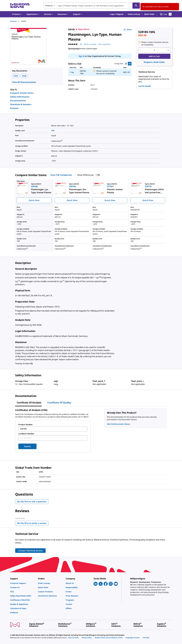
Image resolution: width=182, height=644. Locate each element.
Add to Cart (154, 56)
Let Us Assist (145, 86)
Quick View (34, 200)
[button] (117, 14)
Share (128, 29)
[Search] (136, 6)
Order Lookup (134, 14)
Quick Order (149, 14)
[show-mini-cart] (166, 14)
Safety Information (20, 97)
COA (16, 76)
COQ (24, 76)
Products (13, 21)
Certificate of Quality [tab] (59, 402)
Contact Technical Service (30, 551)
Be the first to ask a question (32, 502)
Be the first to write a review (33, 524)
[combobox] (92, 6)
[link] (23, 583)
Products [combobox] (49, 6)
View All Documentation (24, 82)
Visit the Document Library (118, 424)
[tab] (16, 21)
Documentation (18, 101)
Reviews (14, 108)
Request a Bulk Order (154, 62)
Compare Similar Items (22, 93)
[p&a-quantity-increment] (168, 50)
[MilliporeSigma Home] (20, 6)
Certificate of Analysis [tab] (29, 402)
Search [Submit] (27, 446)
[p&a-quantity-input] (154, 50)
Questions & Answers (21, 104)
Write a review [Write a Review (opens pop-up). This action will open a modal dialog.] (90, 44)
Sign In (82, 56)
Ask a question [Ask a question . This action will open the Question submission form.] (104, 44)
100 (53, 131)
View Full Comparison (61, 175)
